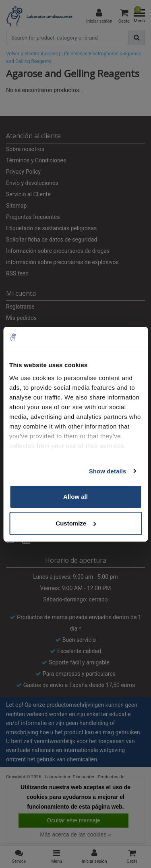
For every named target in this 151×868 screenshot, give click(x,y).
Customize (76, 523)
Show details (108, 471)
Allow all (75, 497)
